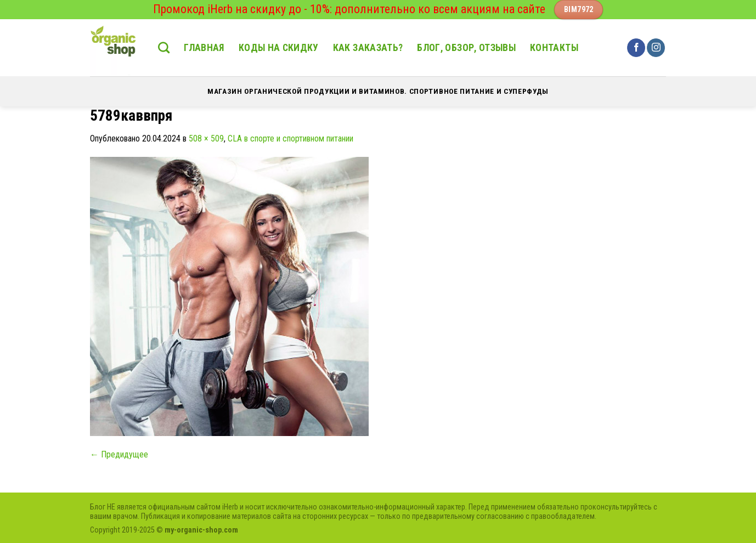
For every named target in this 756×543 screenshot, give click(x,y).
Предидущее (119, 454)
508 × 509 (206, 138)
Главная (204, 48)
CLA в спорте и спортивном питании (290, 138)
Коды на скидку (279, 48)
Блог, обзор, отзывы (466, 48)
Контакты (554, 48)
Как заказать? (368, 48)
